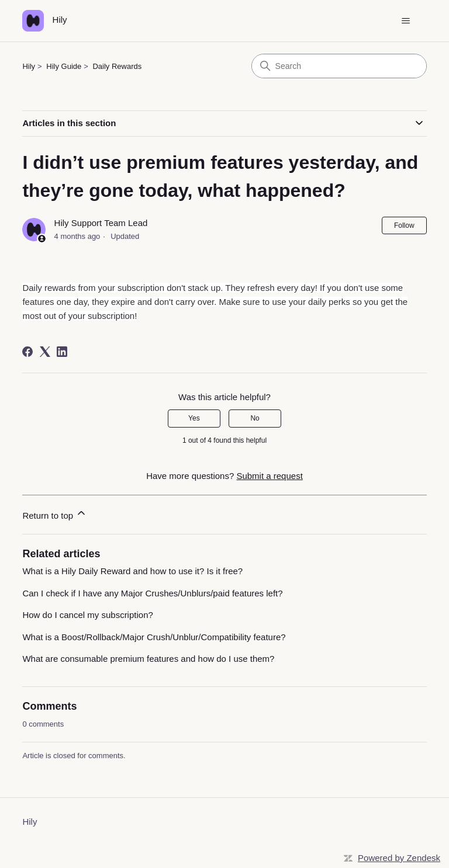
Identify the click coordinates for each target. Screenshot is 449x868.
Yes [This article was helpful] (194, 418)
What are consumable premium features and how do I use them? (148, 659)
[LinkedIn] (62, 352)
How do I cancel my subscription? (87, 615)
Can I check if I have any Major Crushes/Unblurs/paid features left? (152, 593)
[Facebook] (27, 352)
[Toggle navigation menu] (406, 21)
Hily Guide (64, 66)
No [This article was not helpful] (255, 418)
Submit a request (269, 476)
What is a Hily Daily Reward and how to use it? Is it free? (132, 571)
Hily (29, 66)
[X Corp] (45, 352)
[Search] (339, 66)
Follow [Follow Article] (404, 225)
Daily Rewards (117, 66)
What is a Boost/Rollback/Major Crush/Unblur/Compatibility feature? (154, 637)
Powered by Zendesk (399, 858)
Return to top (55, 514)
